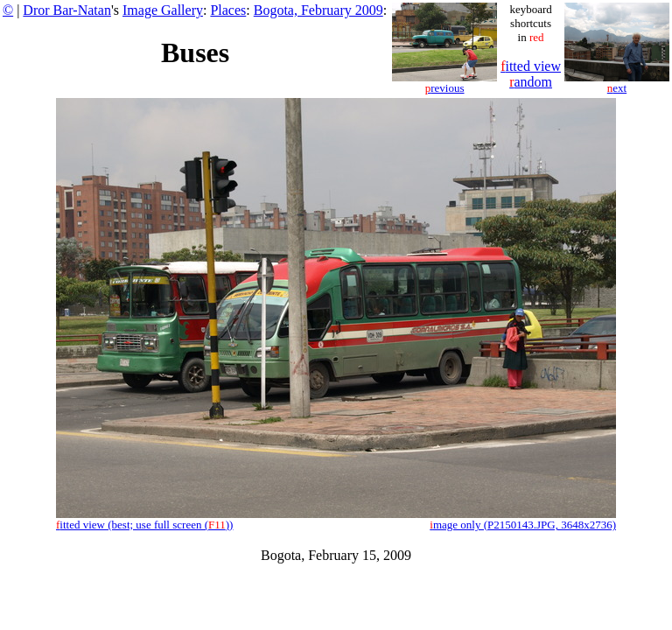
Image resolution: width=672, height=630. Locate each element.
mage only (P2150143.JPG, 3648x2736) (523, 525)
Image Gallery (163, 10)
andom (531, 82)
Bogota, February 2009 (318, 10)
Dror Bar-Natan (67, 10)
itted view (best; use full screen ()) (144, 525)
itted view (531, 66)
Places (228, 10)
